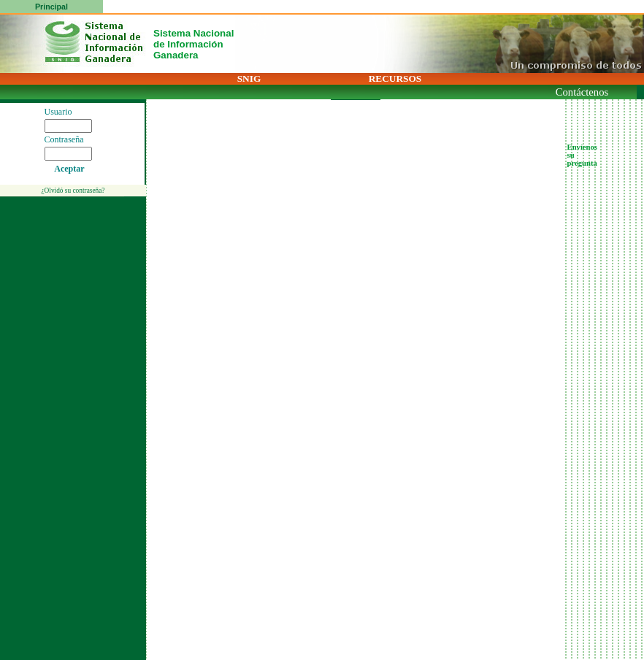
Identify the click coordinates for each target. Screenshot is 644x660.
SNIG (249, 78)
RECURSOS (395, 78)
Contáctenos (582, 92)
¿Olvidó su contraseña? (73, 191)
